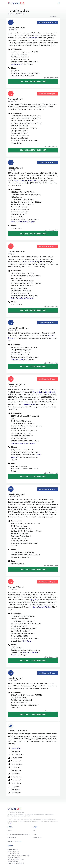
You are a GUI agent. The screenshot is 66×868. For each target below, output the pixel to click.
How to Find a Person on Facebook (18, 855)
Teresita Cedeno (39, 392)
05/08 (13, 851)
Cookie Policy (37, 838)
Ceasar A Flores (31, 38)
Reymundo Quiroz (34, 180)
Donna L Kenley (51, 392)
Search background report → (48, 22)
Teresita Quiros (14, 748)
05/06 (9, 853)
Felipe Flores (22, 262)
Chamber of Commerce (15, 841)
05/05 (13, 853)
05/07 (17, 851)
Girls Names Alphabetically (16, 859)
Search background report (33, 81)
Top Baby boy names (14, 857)
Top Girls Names (13, 861)
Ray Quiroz (33, 600)
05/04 (17, 853)
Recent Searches (13, 849)
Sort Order (53, 16)
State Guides (12, 838)
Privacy (35, 834)
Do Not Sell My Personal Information (19, 834)
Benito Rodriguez (36, 262)
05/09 (9, 851)
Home (9, 831)
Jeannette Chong (17, 360)
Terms (35, 831)
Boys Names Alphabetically (16, 863)
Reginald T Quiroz (44, 607)
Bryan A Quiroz (19, 180)
